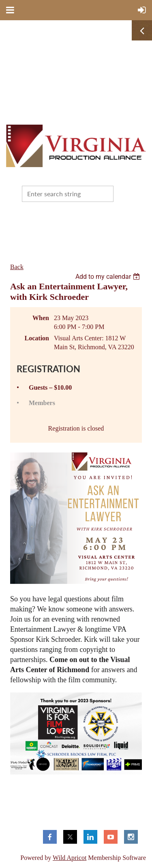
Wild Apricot (70, 858)
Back (17, 267)
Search (121, 193)
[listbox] (109, 277)
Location (37, 338)
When (41, 318)
